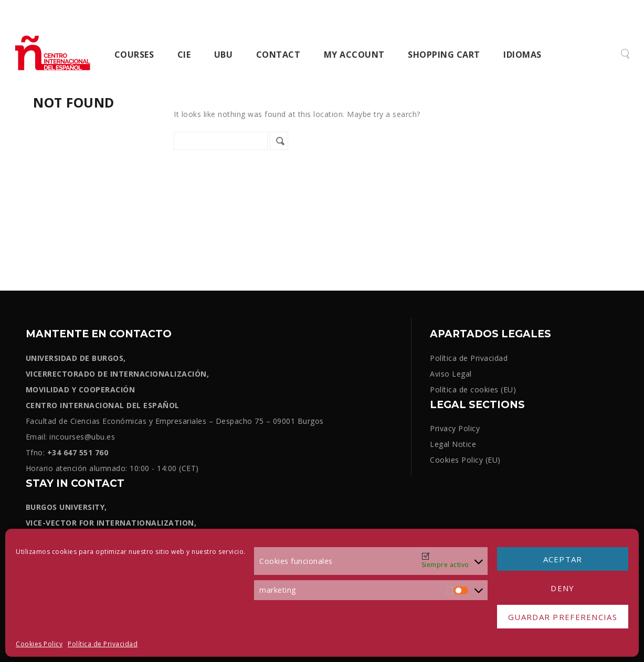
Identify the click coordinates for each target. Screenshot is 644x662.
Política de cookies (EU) (473, 389)
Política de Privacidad (103, 644)
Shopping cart (444, 55)
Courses (134, 55)
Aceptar (563, 559)
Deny (562, 588)
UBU (224, 55)
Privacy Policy (455, 428)
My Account (354, 55)
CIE (184, 55)
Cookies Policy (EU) (465, 460)
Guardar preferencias (563, 617)
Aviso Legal (451, 374)
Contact (278, 55)
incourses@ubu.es (82, 437)
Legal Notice (453, 444)
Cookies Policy (39, 644)
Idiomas (522, 55)
